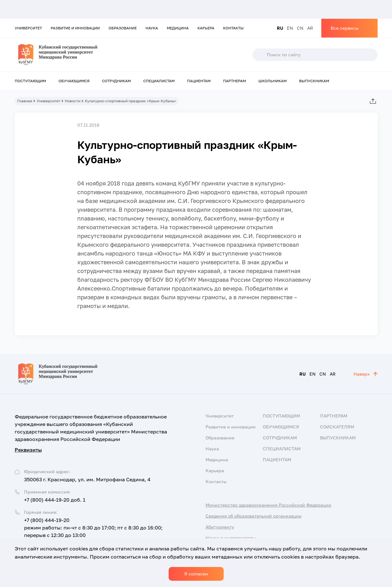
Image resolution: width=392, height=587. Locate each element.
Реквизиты (28, 450)
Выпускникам (314, 81)
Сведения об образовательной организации (254, 516)
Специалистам (159, 81)
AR (310, 28)
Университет (28, 28)
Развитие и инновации (75, 28)
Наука (152, 28)
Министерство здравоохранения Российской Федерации (268, 505)
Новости (73, 101)
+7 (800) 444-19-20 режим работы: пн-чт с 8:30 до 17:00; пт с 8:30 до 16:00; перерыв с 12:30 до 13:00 (93, 528)
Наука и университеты (231, 538)
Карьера (206, 28)
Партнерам (234, 81)
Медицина (178, 28)
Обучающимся (74, 81)
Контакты (233, 28)
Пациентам (199, 81)
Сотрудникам (116, 81)
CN (300, 28)
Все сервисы (345, 28)
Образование (123, 28)
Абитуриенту (220, 527)
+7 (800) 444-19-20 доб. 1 (55, 500)
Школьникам (272, 81)
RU (280, 28)
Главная (25, 101)
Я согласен (196, 574)
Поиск (259, 55)
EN (290, 28)
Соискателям (337, 427)
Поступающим (30, 81)
